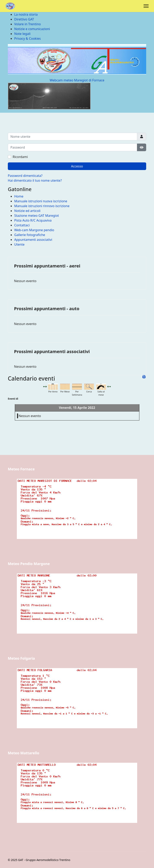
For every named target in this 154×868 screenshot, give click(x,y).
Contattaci (22, 225)
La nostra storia (26, 14)
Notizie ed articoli (27, 211)
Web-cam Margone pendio (34, 230)
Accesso (77, 166)
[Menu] (146, 6)
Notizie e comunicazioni (32, 29)
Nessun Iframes (77, 516)
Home (19, 196)
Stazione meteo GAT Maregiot (37, 216)
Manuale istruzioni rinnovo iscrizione (42, 206)
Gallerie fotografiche (30, 235)
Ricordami (20, 157)
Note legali (22, 34)
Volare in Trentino (27, 24)
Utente (19, 244)
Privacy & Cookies (27, 38)
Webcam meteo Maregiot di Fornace (77, 80)
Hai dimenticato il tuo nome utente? (35, 180)
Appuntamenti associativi (33, 240)
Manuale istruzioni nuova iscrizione (41, 201)
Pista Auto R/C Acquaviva (33, 220)
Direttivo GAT (24, 19)
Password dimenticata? (25, 176)
